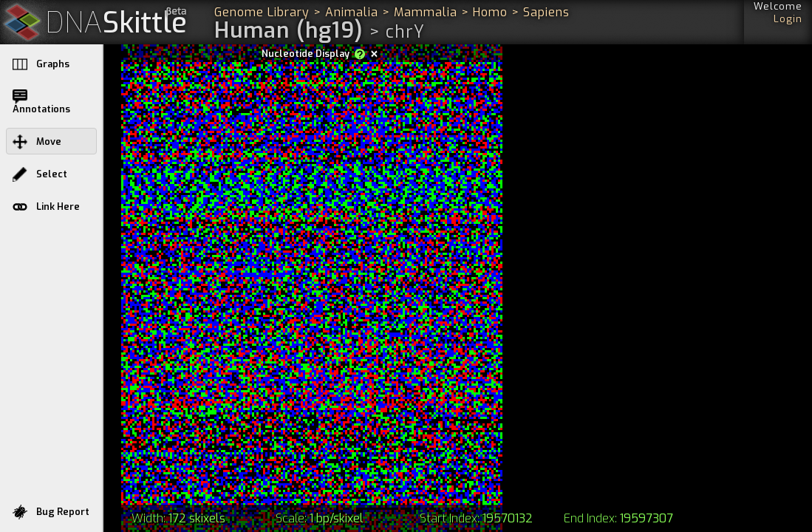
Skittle (116, 23)
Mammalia (426, 12)
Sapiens (546, 12)
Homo (490, 12)
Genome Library (262, 12)
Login (788, 19)
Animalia (352, 12)
